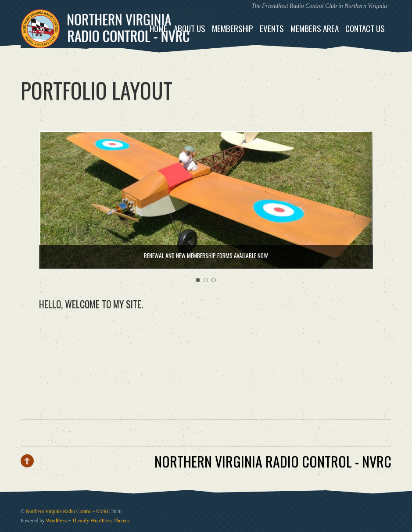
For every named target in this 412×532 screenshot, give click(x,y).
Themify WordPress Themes (101, 521)
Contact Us (365, 28)
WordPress (57, 521)
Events (272, 28)
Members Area (315, 28)
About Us (190, 28)
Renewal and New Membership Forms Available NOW (206, 255)
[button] (198, 280)
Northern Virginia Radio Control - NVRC (68, 512)
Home (158, 28)
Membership (233, 28)
